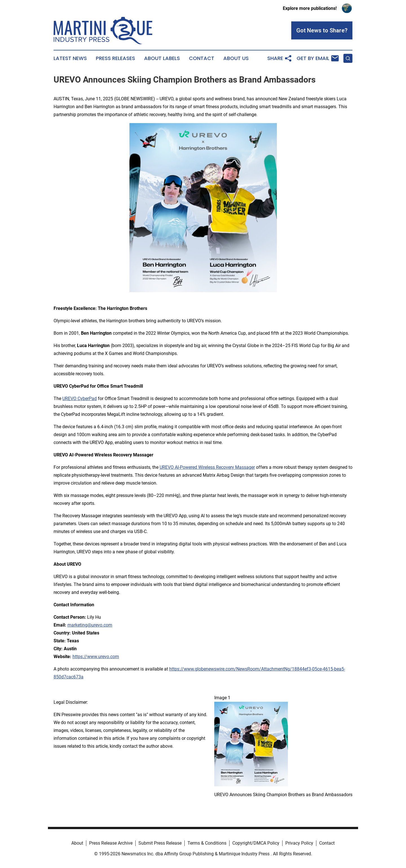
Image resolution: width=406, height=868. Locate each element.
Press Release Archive (111, 843)
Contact (202, 58)
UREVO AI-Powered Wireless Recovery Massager (207, 467)
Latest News (70, 58)
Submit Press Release (160, 843)
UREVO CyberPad (80, 399)
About (77, 843)
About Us (236, 58)
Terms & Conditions (207, 843)
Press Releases (115, 58)
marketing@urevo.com (90, 625)
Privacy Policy (299, 843)
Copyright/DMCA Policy (256, 843)
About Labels (162, 58)
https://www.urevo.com (96, 657)
